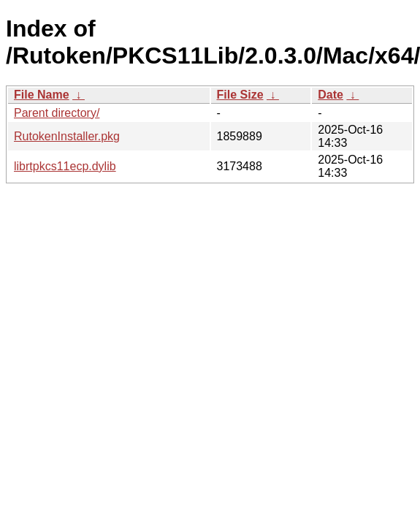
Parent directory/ (57, 113)
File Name (42, 95)
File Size (240, 95)
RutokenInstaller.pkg (67, 136)
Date (331, 95)
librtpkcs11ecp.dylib (65, 166)
